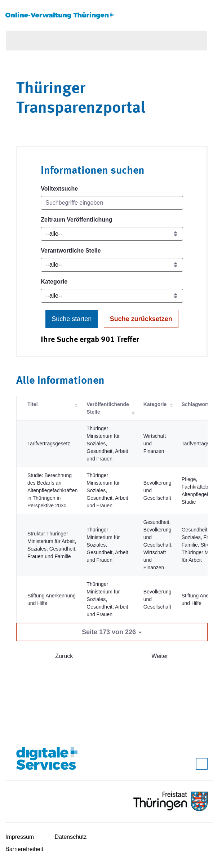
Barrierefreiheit (24, 849)
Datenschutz (71, 837)
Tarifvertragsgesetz (49, 444)
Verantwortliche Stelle (71, 251)
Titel (33, 404)
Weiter (160, 656)
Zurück (64, 656)
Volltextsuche (59, 189)
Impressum (20, 837)
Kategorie (54, 282)
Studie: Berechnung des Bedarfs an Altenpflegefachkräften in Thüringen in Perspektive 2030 (52, 490)
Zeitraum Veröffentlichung (76, 220)
